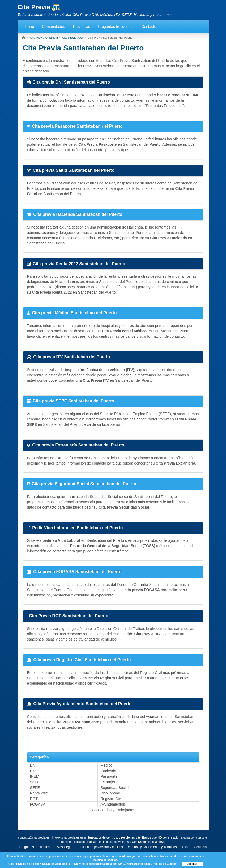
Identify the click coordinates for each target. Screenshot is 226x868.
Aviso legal (65, 847)
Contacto (149, 27)
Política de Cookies (165, 864)
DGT (34, 799)
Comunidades (53, 27)
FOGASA (38, 804)
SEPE (35, 788)
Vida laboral (110, 793)
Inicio (30, 27)
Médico (106, 765)
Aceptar (192, 864)
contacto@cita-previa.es (34, 837)
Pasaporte (109, 776)
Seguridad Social (114, 788)
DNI (33, 765)
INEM (35, 776)
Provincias (82, 27)
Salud (35, 782)
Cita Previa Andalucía (44, 38)
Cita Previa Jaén (73, 38)
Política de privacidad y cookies (101, 847)
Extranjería (109, 782)
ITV (33, 771)
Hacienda (108, 771)
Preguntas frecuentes (116, 27)
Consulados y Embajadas (113, 810)
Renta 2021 (40, 793)
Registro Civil (111, 799)
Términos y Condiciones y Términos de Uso (157, 847)
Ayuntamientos (113, 804)
